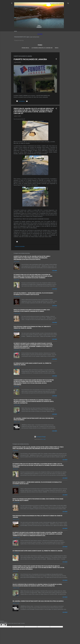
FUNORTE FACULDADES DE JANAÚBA (30, 59)
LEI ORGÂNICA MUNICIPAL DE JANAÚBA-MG (42, 48)
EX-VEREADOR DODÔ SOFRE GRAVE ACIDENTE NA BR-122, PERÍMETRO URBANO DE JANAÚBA (38, 551)
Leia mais (55, 271)
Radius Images (43, 439)
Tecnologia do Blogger (40, 437)
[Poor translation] (5, 625)
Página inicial (25, 48)
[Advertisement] (65, 72)
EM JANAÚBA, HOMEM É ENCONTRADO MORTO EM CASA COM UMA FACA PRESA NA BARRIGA (38, 601)
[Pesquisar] (68, 4)
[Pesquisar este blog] (40, 40)
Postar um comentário (20, 246)
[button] (56, 59)
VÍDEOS (57, 48)
